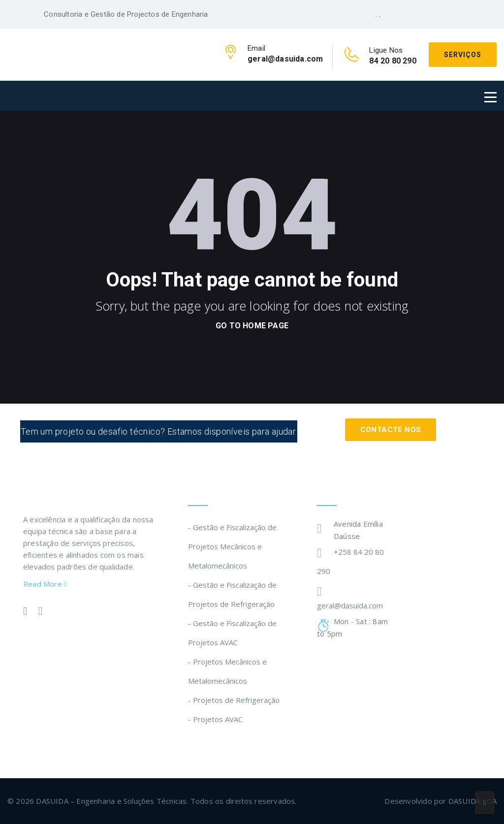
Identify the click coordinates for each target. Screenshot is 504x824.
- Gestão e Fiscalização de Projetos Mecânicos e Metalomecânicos (232, 546)
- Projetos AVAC (215, 719)
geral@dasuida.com (350, 605)
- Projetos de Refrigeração (234, 700)
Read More (45, 584)
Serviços (463, 55)
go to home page (252, 326)
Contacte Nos (390, 429)
